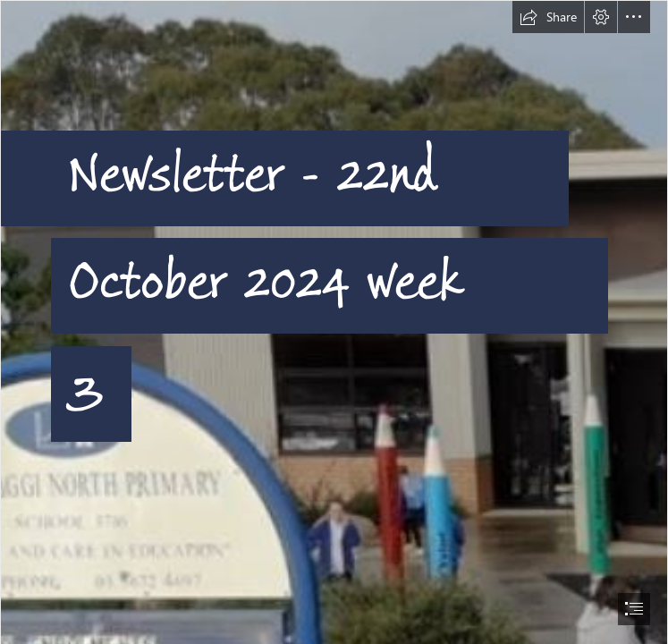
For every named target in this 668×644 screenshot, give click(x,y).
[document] (334, 322)
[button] (548, 17)
